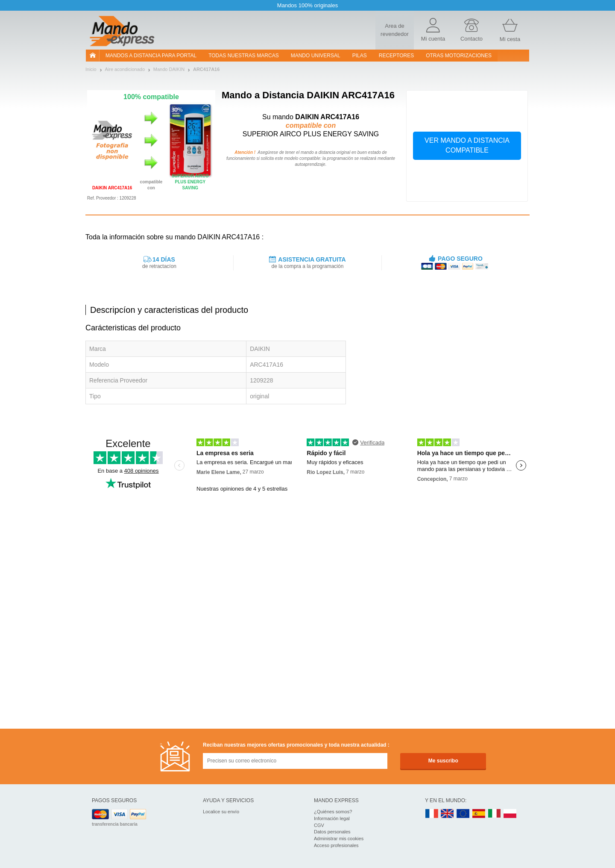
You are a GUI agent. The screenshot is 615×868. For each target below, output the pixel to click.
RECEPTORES (396, 56)
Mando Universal (316, 56)
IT (495, 814)
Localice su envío (221, 812)
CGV (319, 825)
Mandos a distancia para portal (151, 56)
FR (432, 814)
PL (510, 814)
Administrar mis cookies (339, 839)
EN (463, 814)
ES (479, 814)
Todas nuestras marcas (243, 56)
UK (448, 814)
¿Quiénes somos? (333, 812)
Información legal (332, 818)
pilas (360, 56)
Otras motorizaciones (459, 56)
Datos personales (332, 832)
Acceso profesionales (336, 845)
